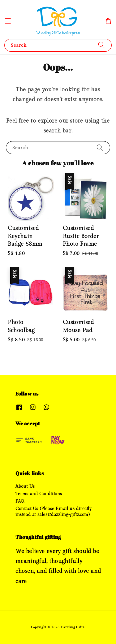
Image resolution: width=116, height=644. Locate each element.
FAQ (20, 501)
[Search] (101, 45)
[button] (8, 21)
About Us (25, 486)
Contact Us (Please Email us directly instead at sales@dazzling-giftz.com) (54, 512)
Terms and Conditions (39, 494)
